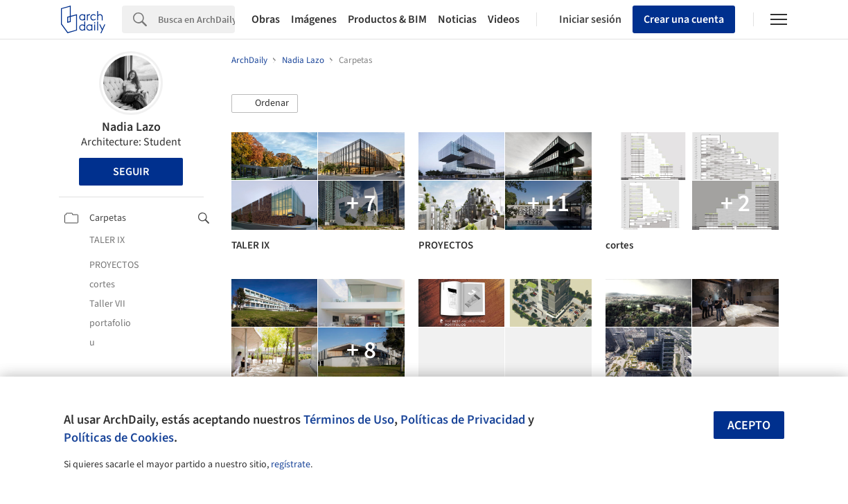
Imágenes (314, 19)
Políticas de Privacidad (463, 420)
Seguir (131, 172)
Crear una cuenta (684, 19)
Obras (266, 19)
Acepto (749, 425)
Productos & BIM (387, 19)
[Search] (196, 19)
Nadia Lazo (131, 127)
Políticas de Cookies (119, 438)
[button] (265, 104)
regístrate (291, 465)
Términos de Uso (349, 420)
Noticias (457, 19)
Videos (504, 19)
